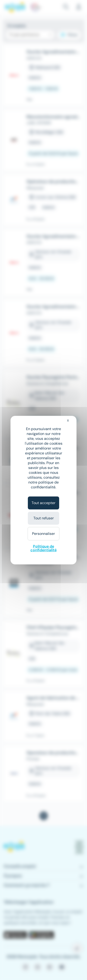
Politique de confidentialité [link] (43, 548)
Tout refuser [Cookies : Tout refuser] (44, 518)
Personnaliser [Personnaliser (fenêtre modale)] (43, 534)
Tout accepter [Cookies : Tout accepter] (43, 503)
